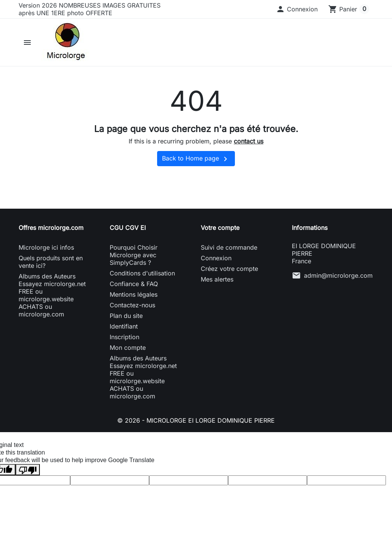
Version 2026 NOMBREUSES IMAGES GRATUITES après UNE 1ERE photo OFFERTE (90, 9)
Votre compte (220, 228)
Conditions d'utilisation (142, 273)
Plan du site (126, 316)
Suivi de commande (229, 247)
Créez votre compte (229, 269)
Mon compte (128, 348)
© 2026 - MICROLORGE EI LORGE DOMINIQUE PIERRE (196, 420)
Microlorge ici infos (46, 247)
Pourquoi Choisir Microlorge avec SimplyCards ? (134, 255)
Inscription (124, 337)
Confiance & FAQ (134, 284)
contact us (249, 141)
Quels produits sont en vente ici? (51, 262)
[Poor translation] (28, 469)
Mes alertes (217, 279)
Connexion (216, 258)
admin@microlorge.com (338, 275)
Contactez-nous (132, 305)
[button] (297, 9)
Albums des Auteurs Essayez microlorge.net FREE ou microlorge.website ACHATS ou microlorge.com (52, 295)
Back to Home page (196, 159)
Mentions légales (134, 294)
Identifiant (124, 326)
